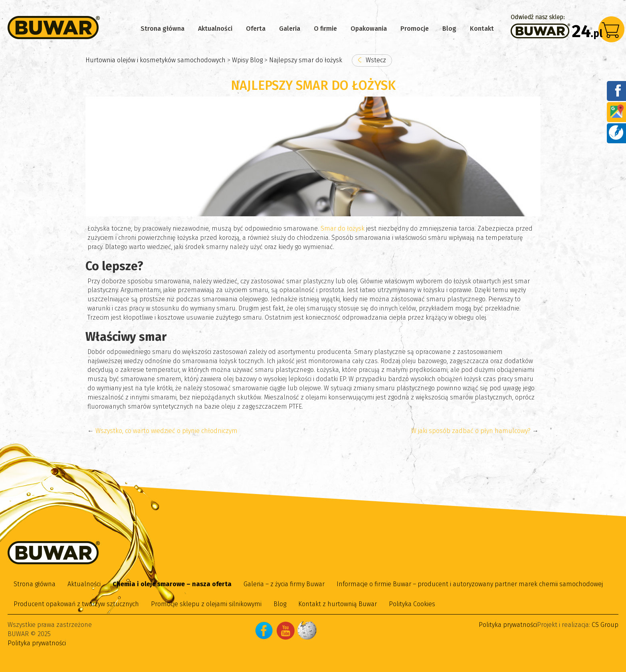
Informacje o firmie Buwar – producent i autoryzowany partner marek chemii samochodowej (470, 584)
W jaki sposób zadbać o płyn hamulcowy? (471, 431)
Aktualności (215, 29)
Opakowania (369, 29)
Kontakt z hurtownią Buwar (338, 604)
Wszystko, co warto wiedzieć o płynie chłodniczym (166, 431)
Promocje (415, 29)
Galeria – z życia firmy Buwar (284, 584)
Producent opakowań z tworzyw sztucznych (76, 604)
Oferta (256, 29)
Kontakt (482, 29)
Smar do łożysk (343, 228)
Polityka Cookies (412, 604)
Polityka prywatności (37, 643)
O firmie (325, 29)
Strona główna (162, 29)
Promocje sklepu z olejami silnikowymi (206, 604)
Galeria (290, 29)
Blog (449, 29)
